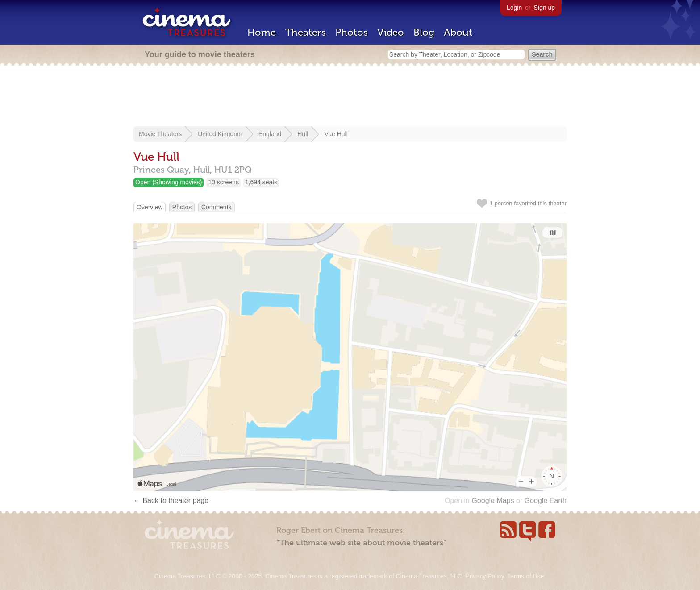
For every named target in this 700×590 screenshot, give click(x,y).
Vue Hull (336, 134)
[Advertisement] (350, 97)
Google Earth (546, 501)
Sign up (544, 8)
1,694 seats (261, 182)
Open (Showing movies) (169, 182)
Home (262, 32)
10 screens (223, 182)
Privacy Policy (484, 576)
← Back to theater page (171, 501)
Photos (352, 32)
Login (514, 8)
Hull (303, 134)
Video (391, 32)
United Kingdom (220, 134)
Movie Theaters (160, 134)
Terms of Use (525, 576)
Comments (217, 207)
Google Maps (493, 501)
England (270, 134)
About (458, 32)
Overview (150, 207)
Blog (424, 32)
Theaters (306, 32)
